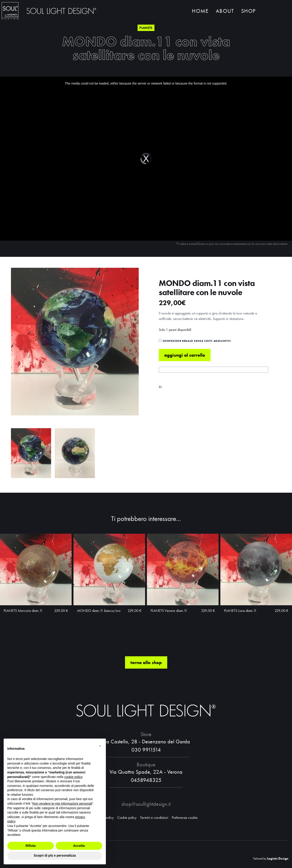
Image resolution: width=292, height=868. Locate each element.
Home (200, 11)
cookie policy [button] (73, 777)
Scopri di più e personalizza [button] (55, 855)
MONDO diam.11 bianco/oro (99, 611)
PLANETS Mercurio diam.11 (23, 611)
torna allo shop (146, 662)
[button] (100, 746)
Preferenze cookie (185, 818)
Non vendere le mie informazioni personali (62, 804)
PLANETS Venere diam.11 (169, 611)
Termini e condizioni (154, 818)
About (225, 11)
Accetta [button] (79, 846)
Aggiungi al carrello (185, 355)
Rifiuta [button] (31, 846)
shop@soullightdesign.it (146, 804)
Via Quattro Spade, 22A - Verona (146, 772)
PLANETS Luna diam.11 (240, 611)
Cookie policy (127, 818)
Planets (146, 28)
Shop (248, 11)
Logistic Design (278, 858)
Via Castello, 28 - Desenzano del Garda (146, 741)
